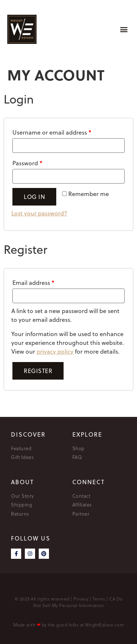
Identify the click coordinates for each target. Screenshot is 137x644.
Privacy (81, 599)
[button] (124, 29)
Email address (33, 283)
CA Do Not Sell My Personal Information (78, 602)
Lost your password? (39, 213)
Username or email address (52, 132)
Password (27, 163)
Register (38, 371)
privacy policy (55, 351)
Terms (99, 599)
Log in (34, 197)
